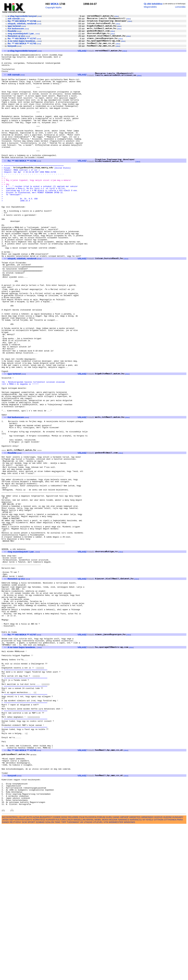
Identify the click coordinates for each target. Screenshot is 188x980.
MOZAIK (113, 974)
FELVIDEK (73, 972)
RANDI (6, 977)
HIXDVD (158, 972)
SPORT (31, 977)
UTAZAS (88, 977)
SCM (24, 977)
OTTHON (159, 974)
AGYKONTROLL (10, 972)
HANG (116, 972)
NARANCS (124, 974)
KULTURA (61, 974)
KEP (12, 974)
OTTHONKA (170, 974)
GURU (109, 972)
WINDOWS (129, 977)
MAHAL (90, 974)
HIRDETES (135, 972)
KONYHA (19, 974)
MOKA (54, 4)
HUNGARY (178, 972)
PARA (180, 974)
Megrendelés (150, 7)
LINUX (70, 974)
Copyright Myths (53, 7)
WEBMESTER (116, 977)
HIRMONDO (147, 972)
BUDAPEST (46, 972)
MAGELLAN (80, 974)
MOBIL (98, 974)
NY (144, 974)
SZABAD (40, 977)
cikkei (117, 16)
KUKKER (50, 974)
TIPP (64, 977)
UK (82, 977)
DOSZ (64, 972)
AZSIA (36, 972)
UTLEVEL (98, 977)
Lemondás (180, 7)
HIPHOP (124, 972)
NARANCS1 (136, 974)
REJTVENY (15, 977)
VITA (106, 977)
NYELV (150, 974)
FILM (82, 972)
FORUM (101, 972)
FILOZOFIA (91, 972)
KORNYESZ (39, 974)
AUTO (29, 972)
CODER (57, 972)
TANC (58, 977)
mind (40, 16)
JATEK (5, 974)
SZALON (50, 977)
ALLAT (23, 972)
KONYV (28, 974)
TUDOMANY (73, 977)
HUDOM (167, 972)
